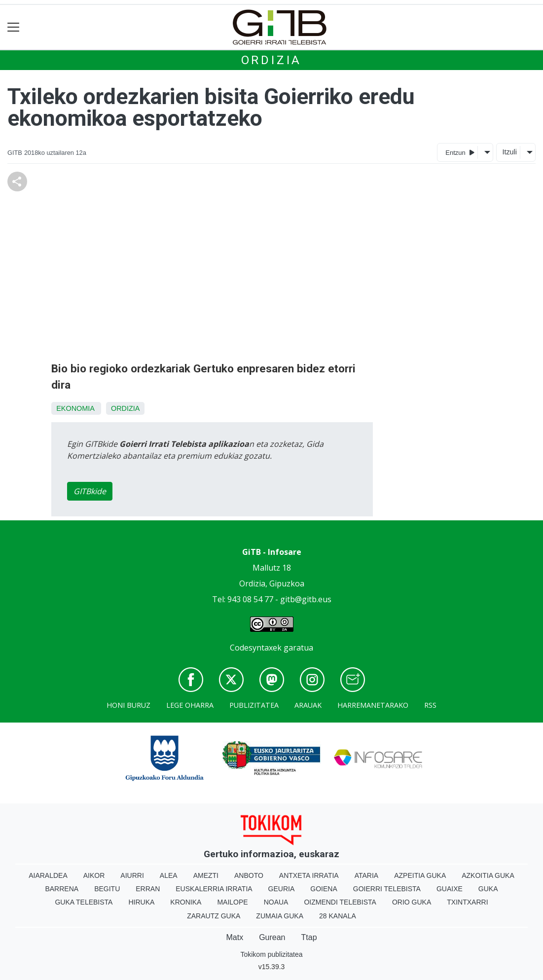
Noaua (276, 902)
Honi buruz (128, 705)
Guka (488, 889)
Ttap (309, 937)
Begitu (107, 889)
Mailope (232, 902)
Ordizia (272, 60)
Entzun (460, 152)
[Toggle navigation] (14, 27)
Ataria (367, 875)
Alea (169, 875)
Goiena (324, 889)
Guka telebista (84, 902)
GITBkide (90, 491)
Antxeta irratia (309, 875)
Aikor (94, 875)
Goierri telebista (387, 889)
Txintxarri (467, 902)
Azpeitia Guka (420, 875)
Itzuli (509, 152)
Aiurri (132, 875)
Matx (235, 937)
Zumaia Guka (280, 916)
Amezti (206, 875)
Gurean (272, 937)
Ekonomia (75, 408)
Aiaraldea (48, 875)
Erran (148, 889)
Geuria (282, 889)
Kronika (186, 902)
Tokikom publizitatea (271, 954)
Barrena (62, 889)
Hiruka (141, 902)
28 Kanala (338, 916)
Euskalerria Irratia (214, 889)
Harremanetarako (373, 705)
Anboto (249, 875)
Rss (430, 705)
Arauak (308, 705)
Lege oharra (190, 705)
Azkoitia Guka (488, 875)
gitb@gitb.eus (306, 599)
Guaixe (450, 889)
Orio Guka (412, 902)
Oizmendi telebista (340, 902)
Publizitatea (254, 705)
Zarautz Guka (214, 916)
